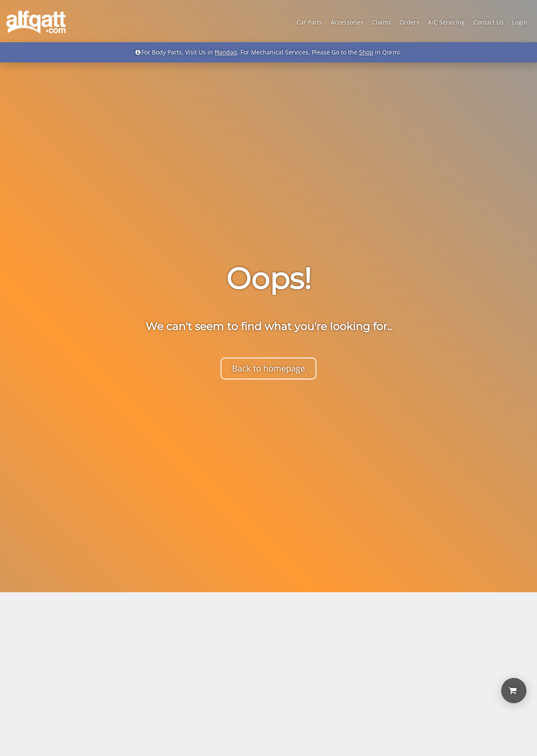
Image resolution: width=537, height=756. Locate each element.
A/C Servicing (446, 22)
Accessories (347, 22)
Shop (366, 52)
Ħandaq (226, 52)
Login (520, 22)
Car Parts (309, 22)
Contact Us (488, 22)
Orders (409, 22)
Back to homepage (268, 368)
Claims (382, 22)
